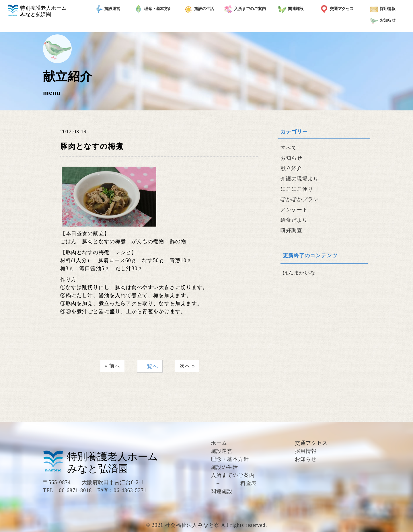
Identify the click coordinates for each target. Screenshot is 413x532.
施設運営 (107, 9)
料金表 (249, 483)
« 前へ (112, 366)
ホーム (219, 443)
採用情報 (383, 9)
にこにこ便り (297, 189)
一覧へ (150, 366)
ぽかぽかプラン (300, 199)
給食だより (294, 220)
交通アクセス (337, 9)
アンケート (294, 210)
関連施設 (291, 9)
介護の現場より (300, 179)
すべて (289, 148)
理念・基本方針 (153, 9)
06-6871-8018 (75, 490)
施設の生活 (199, 9)
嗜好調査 (291, 230)
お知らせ (383, 21)
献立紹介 (291, 168)
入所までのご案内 (245, 9)
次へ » (187, 366)
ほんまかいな (299, 273)
